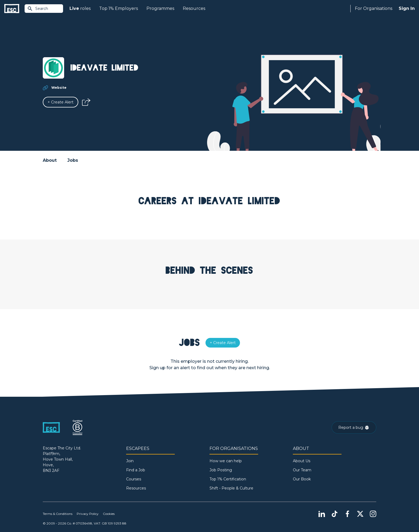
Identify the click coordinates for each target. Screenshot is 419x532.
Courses (134, 479)
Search (38, 9)
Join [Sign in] (130, 461)
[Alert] (61, 102)
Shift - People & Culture (231, 488)
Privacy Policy (88, 514)
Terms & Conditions (58, 514)
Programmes (160, 8)
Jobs (73, 160)
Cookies (109, 514)
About (50, 160)
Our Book (302, 479)
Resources (194, 8)
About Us (302, 461)
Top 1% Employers (119, 8)
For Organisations (374, 8)
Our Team (302, 470)
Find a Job (136, 470)
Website (59, 88)
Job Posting (221, 470)
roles (80, 9)
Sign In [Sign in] (407, 8)
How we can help (226, 461)
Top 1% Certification (228, 479)
